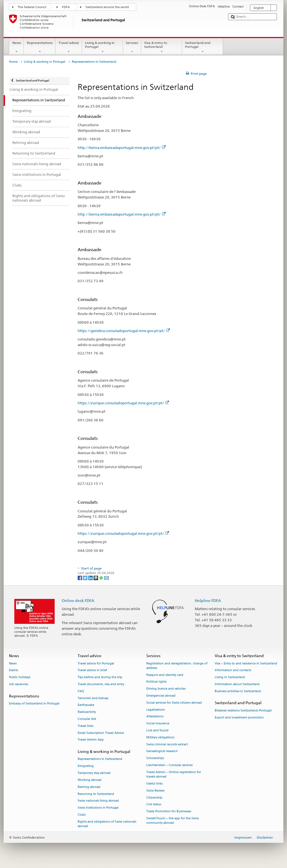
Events (13, 670)
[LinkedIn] (91, 577)
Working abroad (90, 780)
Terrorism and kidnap (93, 698)
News (17, 47)
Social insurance (158, 724)
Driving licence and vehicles (166, 689)
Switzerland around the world (107, 7)
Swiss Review (155, 791)
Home (13, 62)
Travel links (85, 726)
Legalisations (156, 710)
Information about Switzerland (237, 684)
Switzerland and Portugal (203, 47)
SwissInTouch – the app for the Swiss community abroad (173, 821)
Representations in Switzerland (100, 759)
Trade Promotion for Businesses (169, 812)
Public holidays (20, 677)
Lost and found (157, 730)
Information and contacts (233, 670)
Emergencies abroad (161, 696)
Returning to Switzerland (96, 794)
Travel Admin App (91, 740)
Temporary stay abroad (94, 773)
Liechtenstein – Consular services (169, 765)
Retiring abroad (89, 787)
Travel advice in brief (92, 670)
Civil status (154, 805)
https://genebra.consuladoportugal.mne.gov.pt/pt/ (124, 331)
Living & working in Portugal (103, 47)
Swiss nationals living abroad (98, 801)
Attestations (155, 717)
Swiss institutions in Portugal (98, 808)
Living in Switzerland (230, 677)
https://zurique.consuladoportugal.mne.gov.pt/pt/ (123, 403)
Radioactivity (87, 712)
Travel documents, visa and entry (101, 684)
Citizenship (154, 798)
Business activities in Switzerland (238, 691)
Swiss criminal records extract (167, 744)
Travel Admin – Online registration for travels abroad (174, 774)
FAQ (81, 691)
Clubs (82, 815)
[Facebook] (80, 577)
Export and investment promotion (239, 718)
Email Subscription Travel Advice (101, 733)
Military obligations (160, 737)
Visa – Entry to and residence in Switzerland (246, 663)
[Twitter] (86, 577)
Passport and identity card (165, 675)
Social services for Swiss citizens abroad (174, 703)
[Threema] (96, 577)
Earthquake (86, 705)
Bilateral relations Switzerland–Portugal (243, 711)
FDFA (66, 7)
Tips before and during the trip (100, 677)
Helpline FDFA (208, 600)
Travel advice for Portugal (96, 663)
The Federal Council (32, 7)
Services (132, 47)
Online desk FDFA (78, 600)
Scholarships (155, 758)
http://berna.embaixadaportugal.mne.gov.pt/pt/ (122, 148)
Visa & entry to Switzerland (162, 47)
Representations (40, 47)
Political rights (156, 682)
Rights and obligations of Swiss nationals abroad (107, 824)
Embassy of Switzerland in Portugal (34, 704)
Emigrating (86, 766)
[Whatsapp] (102, 577)
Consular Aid (87, 719)
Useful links (154, 784)
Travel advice (69, 47)
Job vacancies (18, 684)
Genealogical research (162, 751)
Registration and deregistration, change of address (177, 666)
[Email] (107, 577)
